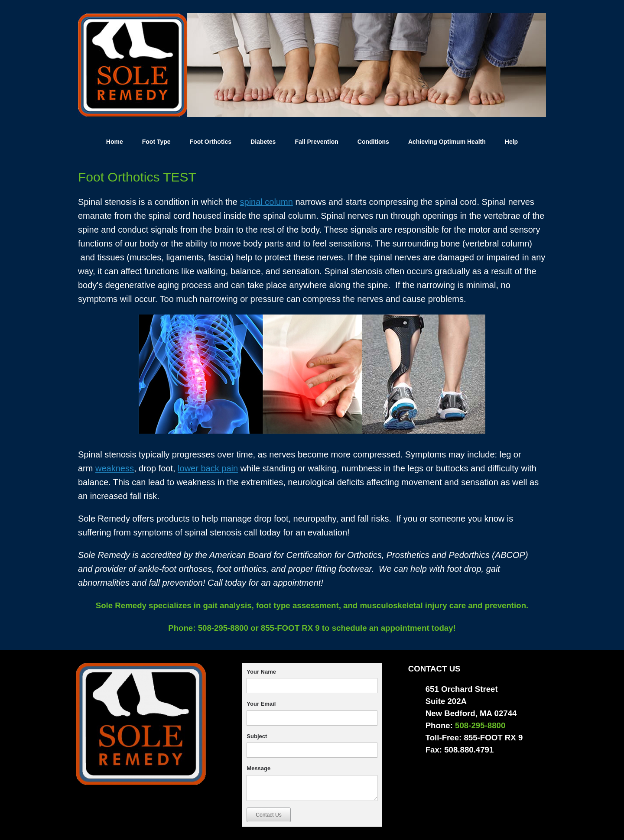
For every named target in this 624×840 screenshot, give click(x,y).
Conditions (373, 142)
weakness (115, 468)
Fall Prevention (316, 142)
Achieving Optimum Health (447, 142)
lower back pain (208, 468)
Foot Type (156, 142)
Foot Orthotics (211, 142)
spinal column (266, 202)
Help (511, 142)
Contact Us (268, 815)
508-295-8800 (222, 628)
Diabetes (263, 142)
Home (115, 142)
